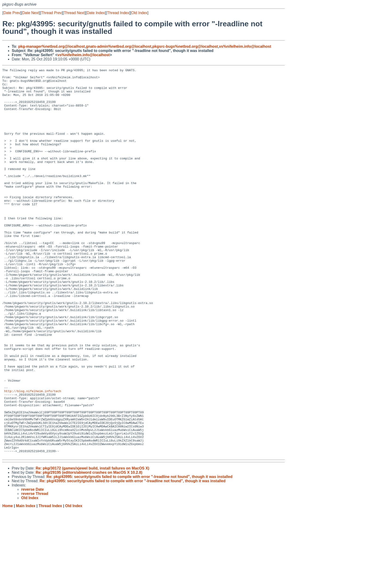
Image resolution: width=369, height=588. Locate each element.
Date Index (96, 13)
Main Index (26, 583)
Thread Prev (52, 13)
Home (8, 583)
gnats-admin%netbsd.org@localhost (119, 46)
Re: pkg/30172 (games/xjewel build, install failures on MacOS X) (92, 546)
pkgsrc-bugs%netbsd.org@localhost (185, 46)
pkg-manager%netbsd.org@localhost (51, 46)
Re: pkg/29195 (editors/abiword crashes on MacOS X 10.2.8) (89, 550)
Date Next (30, 13)
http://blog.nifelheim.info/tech (33, 456)
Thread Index (118, 13)
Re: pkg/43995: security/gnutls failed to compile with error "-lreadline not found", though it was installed (139, 554)
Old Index (139, 13)
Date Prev (12, 13)
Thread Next (74, 13)
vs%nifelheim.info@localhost (245, 46)
